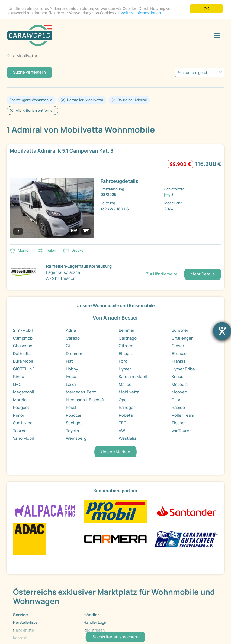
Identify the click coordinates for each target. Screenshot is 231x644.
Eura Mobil (23, 361)
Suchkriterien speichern (116, 637)
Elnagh (125, 354)
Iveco (71, 377)
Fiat (69, 361)
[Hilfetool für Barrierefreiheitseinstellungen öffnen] (222, 331)
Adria (71, 330)
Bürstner (180, 330)
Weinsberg (76, 438)
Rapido (178, 407)
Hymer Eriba (183, 369)
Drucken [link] (79, 250)
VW (122, 431)
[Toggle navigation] (217, 35)
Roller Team (183, 415)
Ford (123, 361)
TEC (123, 423)
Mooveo (179, 392)
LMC (17, 384)
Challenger (182, 338)
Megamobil (24, 392)
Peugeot (21, 407)
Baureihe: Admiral (132, 100)
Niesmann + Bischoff (85, 400)
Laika (71, 384)
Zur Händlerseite (162, 274)
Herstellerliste (25, 622)
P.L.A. (177, 400)
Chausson (23, 346)
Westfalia (128, 438)
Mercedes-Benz (81, 392)
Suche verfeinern (29, 72)
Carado (73, 338)
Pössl (71, 407)
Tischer (179, 423)
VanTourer (181, 431)
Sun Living (23, 423)
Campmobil (24, 338)
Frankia (179, 361)
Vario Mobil (23, 438)
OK (206, 9)
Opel (123, 400)
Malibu (125, 384)
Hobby (72, 369)
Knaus (177, 377)
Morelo (20, 400)
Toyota (72, 431)
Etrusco (179, 354)
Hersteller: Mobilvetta (85, 100)
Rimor (19, 415)
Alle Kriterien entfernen (35, 110)
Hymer (125, 369)
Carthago (128, 338)
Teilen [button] (51, 250)
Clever (178, 346)
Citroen (126, 346)
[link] (116, 194)
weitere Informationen (148, 14)
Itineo (19, 377)
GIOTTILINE (24, 369)
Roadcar (74, 415)
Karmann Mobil (133, 377)
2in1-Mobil (23, 330)
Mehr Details (203, 274)
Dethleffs (22, 354)
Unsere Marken (116, 452)
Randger (127, 407)
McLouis (180, 384)
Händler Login (95, 622)
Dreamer (74, 354)
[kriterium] (200, 72)
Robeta (126, 415)
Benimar (127, 330)
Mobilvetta (129, 392)
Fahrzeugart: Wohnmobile (31, 100)
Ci (68, 346)
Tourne (20, 431)
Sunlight (74, 423)
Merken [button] (24, 250)
